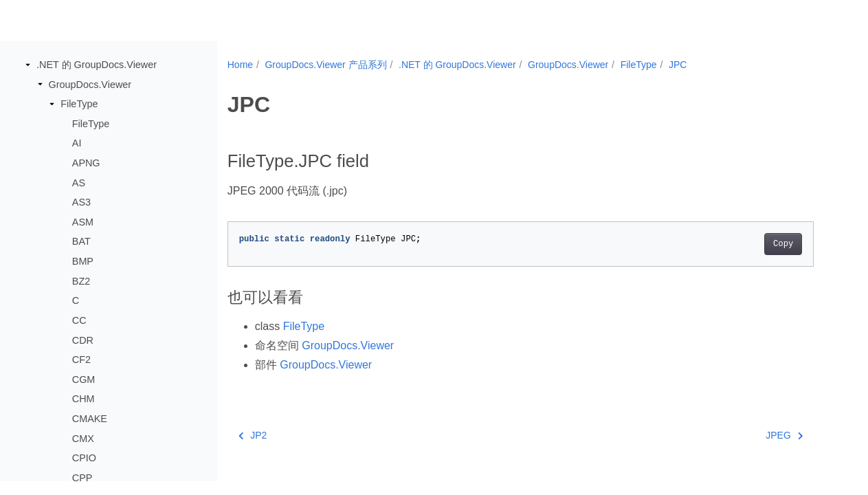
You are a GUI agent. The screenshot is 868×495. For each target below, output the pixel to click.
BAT (81, 241)
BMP (83, 261)
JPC (678, 65)
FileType (79, 104)
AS (79, 183)
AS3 (81, 202)
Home (240, 65)
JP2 (253, 435)
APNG (86, 163)
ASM (83, 222)
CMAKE (90, 419)
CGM (84, 379)
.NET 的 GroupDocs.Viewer (97, 65)
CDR (83, 340)
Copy (783, 244)
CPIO (84, 458)
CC (79, 320)
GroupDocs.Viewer (90, 85)
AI (77, 143)
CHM (84, 399)
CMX (83, 439)
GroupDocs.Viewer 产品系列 (325, 65)
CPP (82, 478)
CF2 (81, 360)
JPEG (784, 435)
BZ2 (81, 281)
